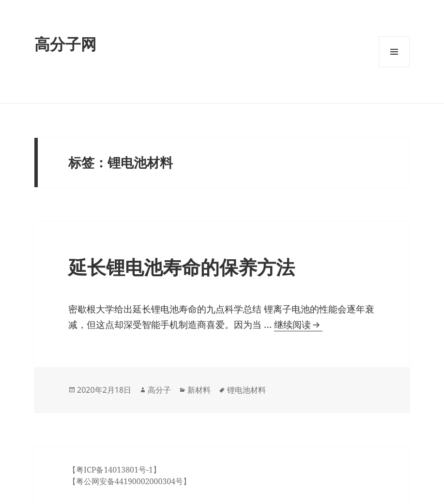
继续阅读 (297, 325)
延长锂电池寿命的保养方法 (182, 267)
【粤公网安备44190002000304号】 (130, 481)
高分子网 (65, 44)
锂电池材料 (246, 390)
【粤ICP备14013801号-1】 (115, 470)
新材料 (199, 390)
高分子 (159, 390)
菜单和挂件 (394, 67)
